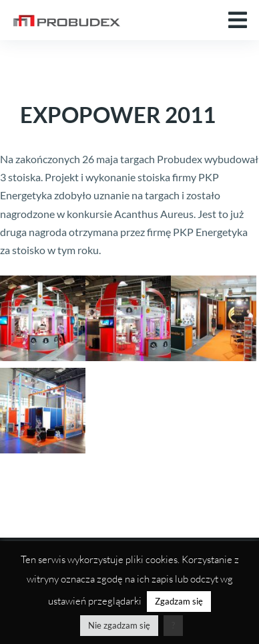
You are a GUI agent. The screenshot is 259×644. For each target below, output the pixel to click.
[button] (238, 20)
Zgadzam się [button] (179, 601)
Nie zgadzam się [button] (119, 625)
